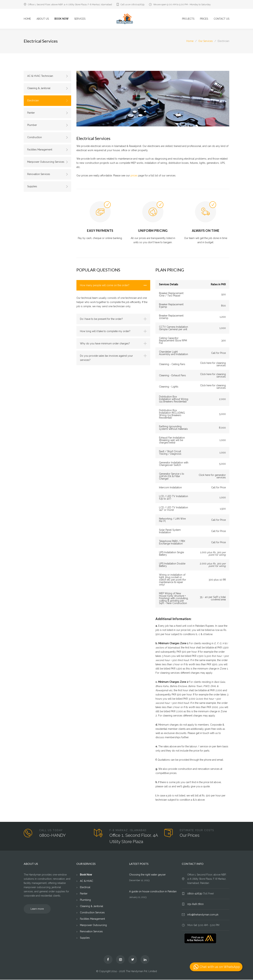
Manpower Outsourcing (93, 925)
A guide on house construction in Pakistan (153, 892)
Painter (48, 113)
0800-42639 (195, 894)
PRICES (204, 19)
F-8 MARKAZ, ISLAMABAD (128, 831)
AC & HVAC (87, 881)
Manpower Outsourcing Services (48, 162)
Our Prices (190, 836)
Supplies (48, 187)
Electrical (85, 888)
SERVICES (80, 19)
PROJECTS (188, 19)
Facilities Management (48, 150)
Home (190, 41)
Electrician (48, 101)
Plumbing (85, 900)
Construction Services (92, 913)
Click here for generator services (212, 477)
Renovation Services (48, 174)
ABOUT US (43, 19)
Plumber (48, 125)
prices (134, 176)
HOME (27, 19)
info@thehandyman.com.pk (203, 915)
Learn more (37, 909)
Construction (48, 137)
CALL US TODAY (51, 831)
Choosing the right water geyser (147, 875)
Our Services (206, 41)
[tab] (113, 286)
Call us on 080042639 (132, 4)
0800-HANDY (52, 836)
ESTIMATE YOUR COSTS (197, 831)
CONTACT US (221, 19)
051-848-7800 (195, 904)
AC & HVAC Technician (48, 76)
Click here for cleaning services (213, 365)
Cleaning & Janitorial (48, 88)
